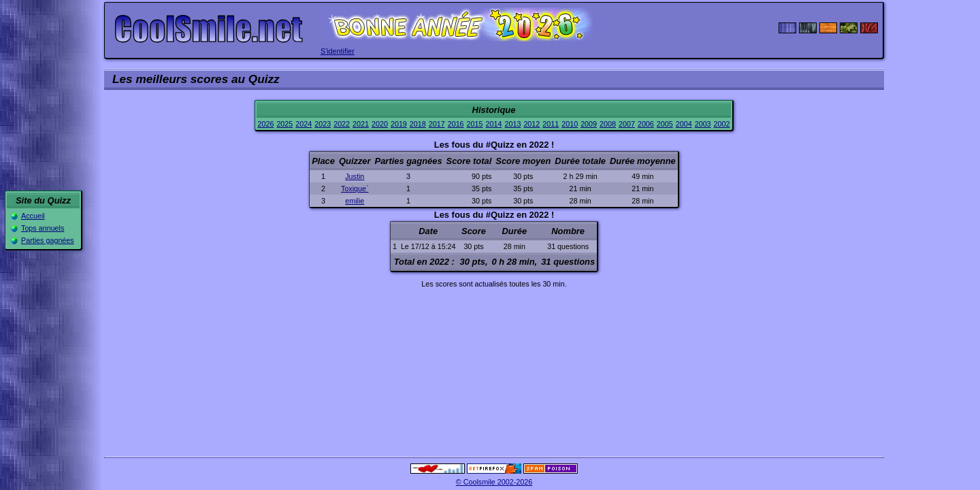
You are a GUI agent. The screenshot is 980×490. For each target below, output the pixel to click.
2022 (342, 124)
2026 (265, 124)
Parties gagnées (48, 240)
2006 (646, 124)
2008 (608, 124)
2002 (722, 124)
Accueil (33, 216)
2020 (380, 124)
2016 (456, 124)
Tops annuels (43, 228)
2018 (418, 124)
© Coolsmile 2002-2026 (494, 482)
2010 (570, 124)
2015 (475, 124)
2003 (703, 124)
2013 (512, 124)
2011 (551, 124)
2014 (494, 124)
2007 (627, 124)
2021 (361, 124)
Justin (355, 176)
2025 (284, 124)
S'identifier (338, 51)
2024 (304, 124)
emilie (355, 201)
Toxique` (355, 189)
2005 (665, 124)
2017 (437, 124)
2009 (589, 124)
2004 (684, 124)
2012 (532, 124)
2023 (323, 124)
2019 (399, 124)
